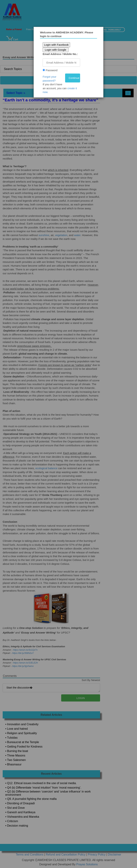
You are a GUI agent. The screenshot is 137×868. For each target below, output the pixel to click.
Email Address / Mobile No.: (61, 54)
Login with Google (56, 50)
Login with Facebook (57, 45)
